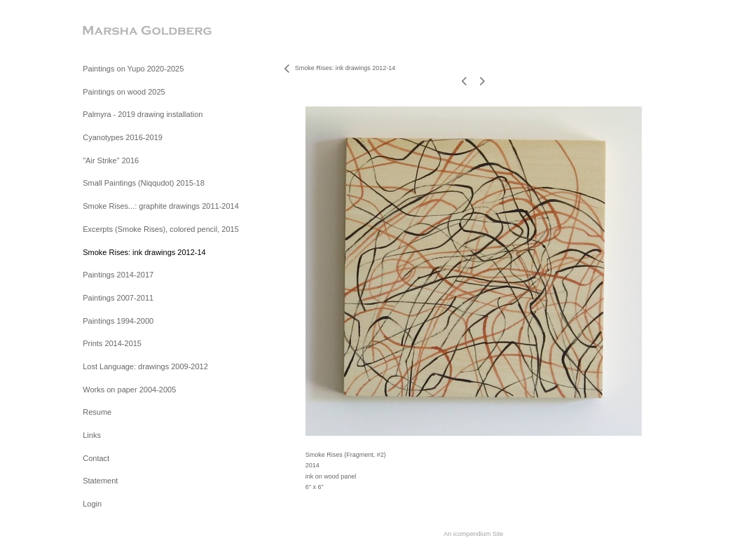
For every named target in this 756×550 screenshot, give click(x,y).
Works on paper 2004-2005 (129, 390)
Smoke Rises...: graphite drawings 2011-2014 (161, 206)
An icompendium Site (473, 534)
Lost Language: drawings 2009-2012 (145, 366)
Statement (100, 481)
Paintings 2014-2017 (118, 275)
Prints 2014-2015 (112, 343)
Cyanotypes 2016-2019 (123, 137)
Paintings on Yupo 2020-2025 (133, 69)
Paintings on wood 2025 (124, 92)
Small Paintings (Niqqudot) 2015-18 (144, 183)
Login (92, 504)
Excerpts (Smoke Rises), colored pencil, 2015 (161, 229)
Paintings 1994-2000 (118, 321)
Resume (97, 412)
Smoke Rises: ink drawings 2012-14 (144, 252)
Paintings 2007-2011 (118, 298)
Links (92, 435)
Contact (96, 458)
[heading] (118, 31)
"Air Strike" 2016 (111, 160)
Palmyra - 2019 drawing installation (143, 114)
